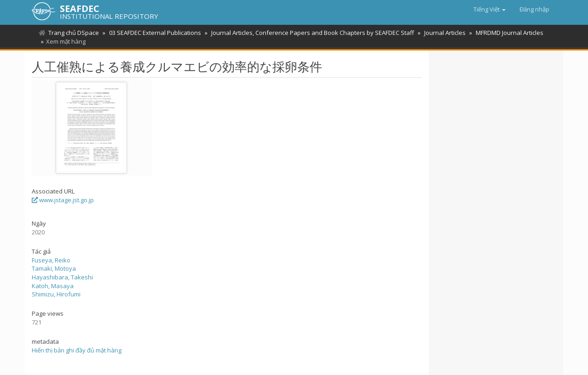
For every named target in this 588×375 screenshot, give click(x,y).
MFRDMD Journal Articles (510, 33)
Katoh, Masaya (53, 286)
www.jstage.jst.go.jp (63, 200)
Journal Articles (445, 33)
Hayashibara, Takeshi (62, 277)
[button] (490, 9)
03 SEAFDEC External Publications (155, 33)
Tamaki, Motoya (54, 268)
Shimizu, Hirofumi (56, 294)
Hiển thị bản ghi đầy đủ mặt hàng (77, 350)
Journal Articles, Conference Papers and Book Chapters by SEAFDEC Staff (313, 33)
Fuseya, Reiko (51, 260)
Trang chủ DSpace (74, 33)
